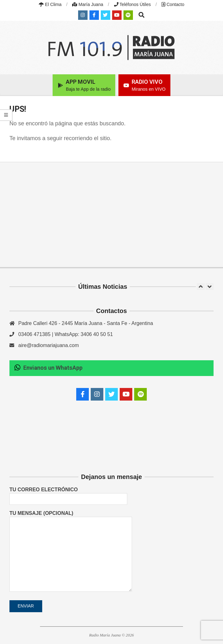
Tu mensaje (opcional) (71, 552)
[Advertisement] (111, 214)
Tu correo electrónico (68, 494)
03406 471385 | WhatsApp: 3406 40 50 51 (66, 334)
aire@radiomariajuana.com (49, 345)
